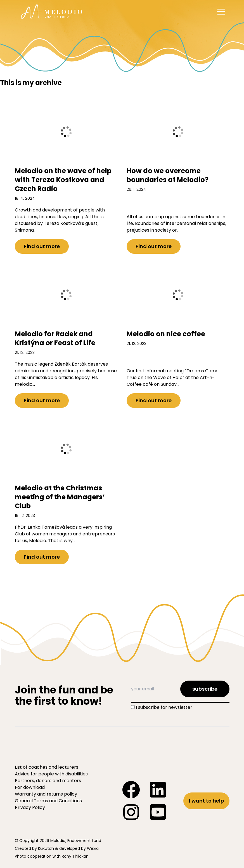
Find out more (42, 246)
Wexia (93, 848)
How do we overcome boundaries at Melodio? (168, 175)
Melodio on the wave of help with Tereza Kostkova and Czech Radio (63, 180)
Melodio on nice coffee (166, 334)
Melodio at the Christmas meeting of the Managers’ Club (60, 497)
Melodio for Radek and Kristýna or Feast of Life (55, 338)
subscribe (205, 689)
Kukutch (46, 848)
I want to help (206, 801)
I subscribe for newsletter (164, 707)
